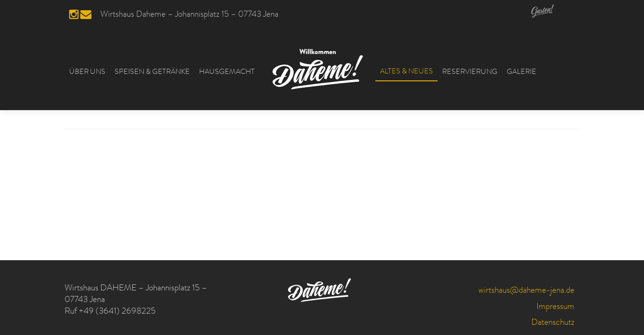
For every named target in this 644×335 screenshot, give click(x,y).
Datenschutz (553, 323)
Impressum (555, 307)
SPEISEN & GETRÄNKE (152, 72)
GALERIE (522, 72)
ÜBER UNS (87, 72)
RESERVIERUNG (470, 72)
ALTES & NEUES (406, 72)
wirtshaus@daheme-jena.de (526, 291)
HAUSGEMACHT (227, 72)
